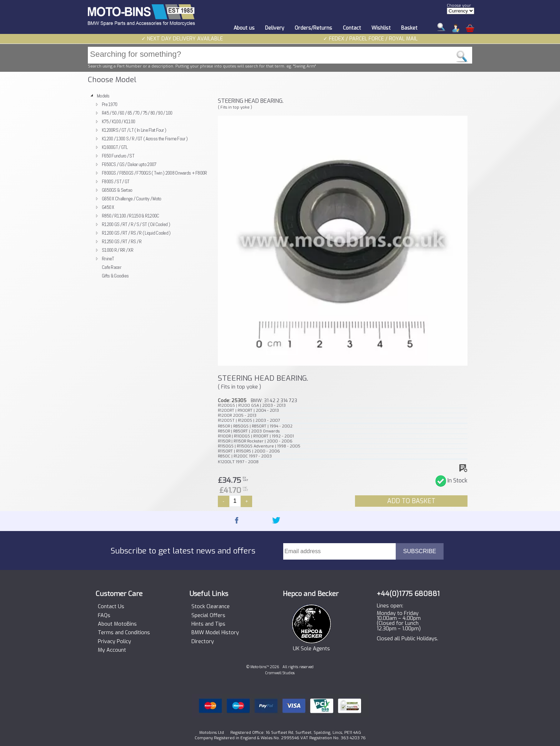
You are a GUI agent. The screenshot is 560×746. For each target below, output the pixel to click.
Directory (203, 642)
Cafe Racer (111, 267)
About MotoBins (117, 624)
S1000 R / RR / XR (117, 250)
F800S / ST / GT (116, 181)
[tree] (150, 186)
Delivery (275, 28)
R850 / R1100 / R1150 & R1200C (130, 216)
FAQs (104, 616)
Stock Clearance (211, 607)
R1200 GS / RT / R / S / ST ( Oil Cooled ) (136, 224)
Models (103, 96)
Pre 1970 (109, 104)
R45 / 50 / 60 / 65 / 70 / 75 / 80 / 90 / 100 (137, 113)
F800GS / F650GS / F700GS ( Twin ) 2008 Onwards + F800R (154, 173)
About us (244, 28)
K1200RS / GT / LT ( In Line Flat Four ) (134, 130)
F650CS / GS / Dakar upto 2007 (129, 164)
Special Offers (208, 616)
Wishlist (381, 28)
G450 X (108, 207)
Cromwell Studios (280, 673)
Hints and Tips (208, 624)
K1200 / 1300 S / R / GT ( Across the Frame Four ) (145, 139)
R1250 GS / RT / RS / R (122, 241)
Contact (352, 28)
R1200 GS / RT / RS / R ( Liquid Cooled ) (136, 233)
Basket (409, 28)
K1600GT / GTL (115, 147)
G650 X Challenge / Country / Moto (132, 199)
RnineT (108, 259)
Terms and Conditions (124, 633)
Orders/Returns (313, 28)
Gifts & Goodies (115, 276)
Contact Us (111, 607)
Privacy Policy (114, 642)
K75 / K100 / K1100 (118, 121)
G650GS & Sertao (117, 190)
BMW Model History (215, 633)
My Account (112, 650)
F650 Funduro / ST (118, 156)
